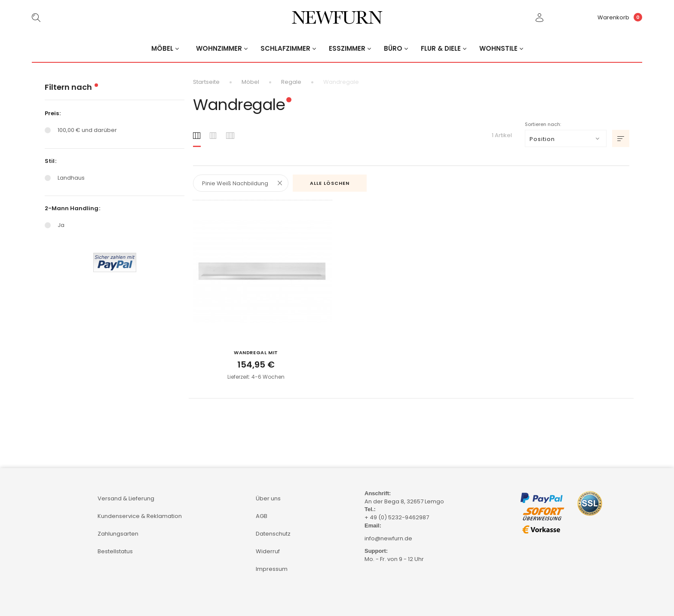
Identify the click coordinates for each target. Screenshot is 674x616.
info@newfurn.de (388, 538)
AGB (262, 516)
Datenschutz (273, 534)
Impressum (272, 569)
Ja (61, 225)
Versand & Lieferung (126, 498)
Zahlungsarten (118, 534)
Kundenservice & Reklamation (140, 516)
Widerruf (268, 551)
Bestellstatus (115, 551)
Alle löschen (330, 183)
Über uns (268, 498)
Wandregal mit (256, 352)
